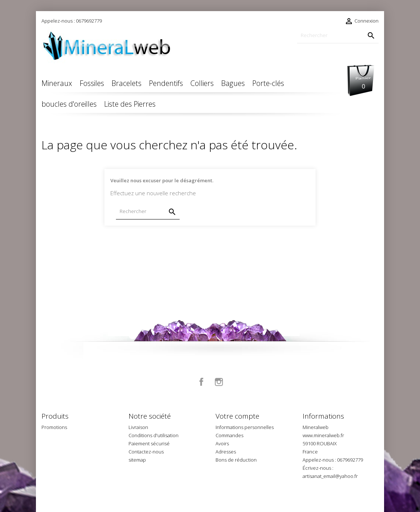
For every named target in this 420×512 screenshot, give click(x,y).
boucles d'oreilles (69, 104)
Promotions (54, 427)
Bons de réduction (236, 460)
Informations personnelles (245, 427)
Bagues (233, 83)
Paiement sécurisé (149, 443)
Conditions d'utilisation (154, 435)
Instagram (219, 382)
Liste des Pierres (130, 104)
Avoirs (222, 443)
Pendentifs (166, 83)
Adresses (226, 452)
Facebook (201, 382)
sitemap (137, 460)
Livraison (138, 427)
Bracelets (126, 83)
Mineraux (57, 83)
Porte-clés (268, 83)
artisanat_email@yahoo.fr (330, 476)
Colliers (202, 83)
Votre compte (237, 416)
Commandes (229, 435)
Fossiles (92, 83)
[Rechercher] (338, 35)
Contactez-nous (146, 452)
